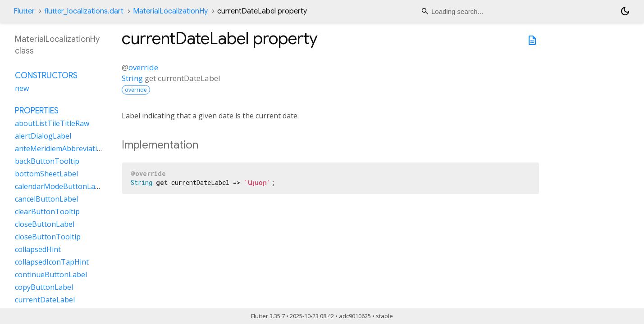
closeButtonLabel (45, 224)
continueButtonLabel (51, 274)
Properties (37, 111)
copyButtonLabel (44, 287)
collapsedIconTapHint (52, 262)
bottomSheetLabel (46, 174)
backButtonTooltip (47, 161)
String (132, 78)
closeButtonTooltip (48, 237)
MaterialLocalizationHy (170, 11)
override (143, 67)
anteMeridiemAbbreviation (60, 148)
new (22, 88)
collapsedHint (38, 249)
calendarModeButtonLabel (60, 186)
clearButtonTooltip (47, 211)
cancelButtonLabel (46, 199)
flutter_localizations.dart (84, 11)
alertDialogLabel (43, 136)
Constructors (46, 76)
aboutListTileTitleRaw (52, 123)
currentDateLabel (45, 300)
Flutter (24, 11)
